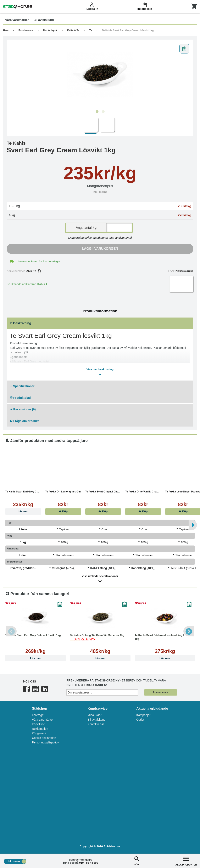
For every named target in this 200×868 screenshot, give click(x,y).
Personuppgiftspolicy (45, 742)
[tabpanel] (100, 75)
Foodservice (26, 30)
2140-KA (34, 271)
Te (91, 30)
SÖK (137, 861)
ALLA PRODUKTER (186, 861)
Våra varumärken (43, 720)
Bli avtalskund (96, 720)
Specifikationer (22, 386)
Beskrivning (21, 323)
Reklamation (40, 729)
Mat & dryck (50, 30)
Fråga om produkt (24, 421)
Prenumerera (161, 692)
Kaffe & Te (73, 30)
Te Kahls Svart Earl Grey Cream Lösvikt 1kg (128, 30)
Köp (63, 511)
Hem (6, 30)
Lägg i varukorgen (100, 249)
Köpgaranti (39, 733)
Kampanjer (143, 715)
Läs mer (23, 511)
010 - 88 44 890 (89, 863)
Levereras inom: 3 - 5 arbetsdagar (39, 261)
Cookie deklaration (44, 738)
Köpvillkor (38, 724)
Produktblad (20, 398)
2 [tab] (103, 112)
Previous (11, 631)
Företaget (38, 715)
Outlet (140, 720)
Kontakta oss (96, 724)
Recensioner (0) (23, 409)
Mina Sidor (95, 715)
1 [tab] (97, 112)
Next (189, 631)
